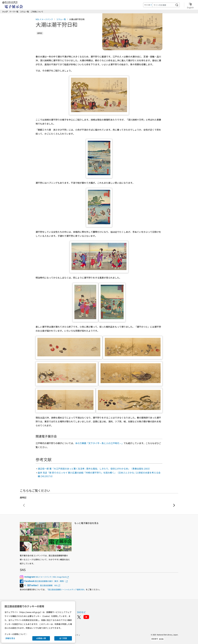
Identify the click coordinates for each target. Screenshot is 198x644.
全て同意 (63, 638)
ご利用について (37, 12)
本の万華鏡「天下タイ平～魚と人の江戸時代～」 (99, 443)
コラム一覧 (24, 12)
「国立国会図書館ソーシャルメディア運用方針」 (66, 589)
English (190, 5)
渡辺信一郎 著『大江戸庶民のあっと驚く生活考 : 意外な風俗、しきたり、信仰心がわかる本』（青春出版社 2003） (94, 469)
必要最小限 (41, 638)
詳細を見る (10, 638)
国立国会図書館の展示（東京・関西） (46, 581)
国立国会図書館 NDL (42, 585)
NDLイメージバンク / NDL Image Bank (47, 577)
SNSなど (81, 612)
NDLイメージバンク (44, 19)
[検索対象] (148, 5)
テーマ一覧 (14, 12)
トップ (5, 12)
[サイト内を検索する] (177, 5)
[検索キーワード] (163, 5)
